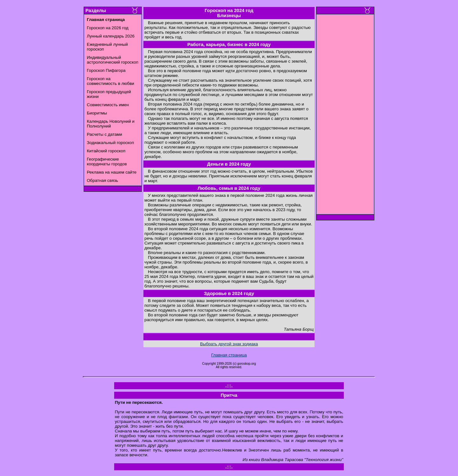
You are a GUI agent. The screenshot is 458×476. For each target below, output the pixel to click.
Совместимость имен (108, 105)
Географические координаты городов (107, 162)
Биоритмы (97, 113)
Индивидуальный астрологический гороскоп (113, 60)
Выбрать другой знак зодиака (229, 344)
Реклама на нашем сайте (112, 172)
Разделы (96, 10)
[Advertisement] (345, 116)
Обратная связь (102, 180)
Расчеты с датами (104, 134)
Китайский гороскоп (106, 151)
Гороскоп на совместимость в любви (111, 81)
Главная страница (229, 355)
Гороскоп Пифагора (106, 70)
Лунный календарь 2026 (111, 36)
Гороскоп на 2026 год (108, 28)
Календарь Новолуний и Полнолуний (111, 124)
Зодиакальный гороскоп (110, 143)
